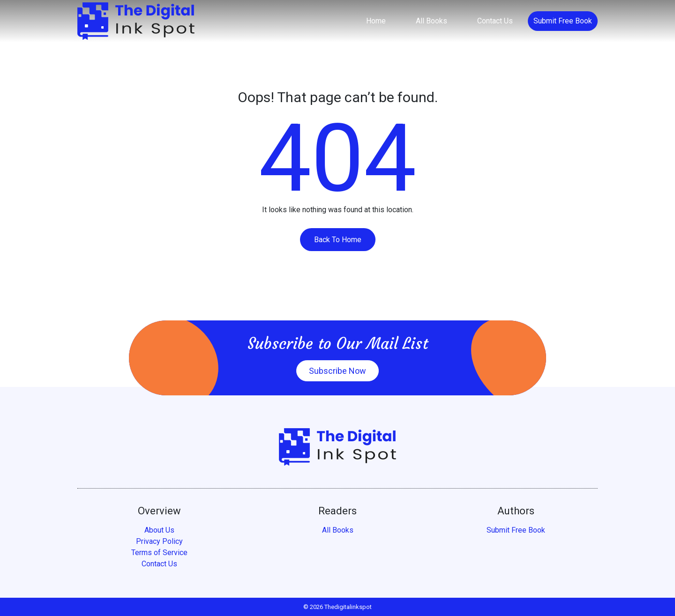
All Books (431, 21)
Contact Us (495, 21)
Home (376, 21)
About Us (159, 530)
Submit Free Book (563, 21)
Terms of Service (159, 553)
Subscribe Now (337, 371)
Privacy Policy (159, 541)
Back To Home (338, 240)
